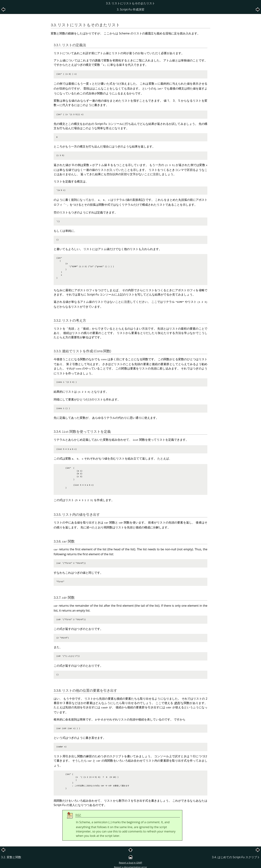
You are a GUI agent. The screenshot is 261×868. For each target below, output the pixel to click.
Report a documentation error (130, 860)
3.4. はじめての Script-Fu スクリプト (236, 850)
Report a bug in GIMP (131, 855)
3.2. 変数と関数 (11, 850)
